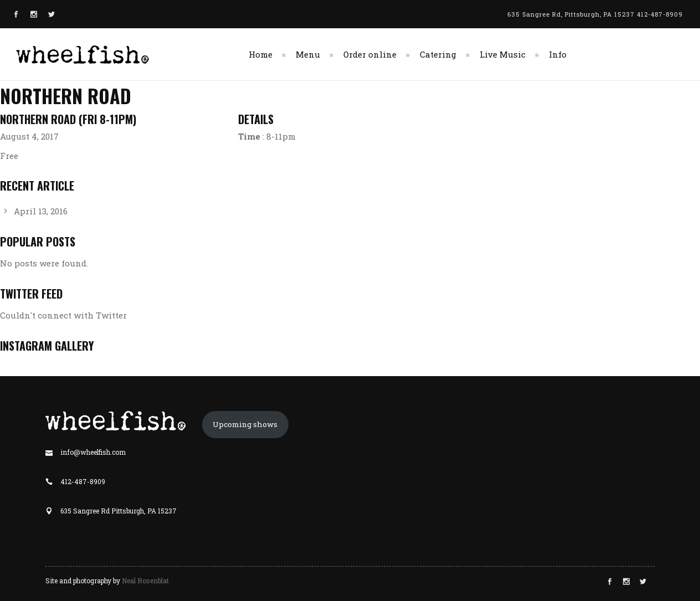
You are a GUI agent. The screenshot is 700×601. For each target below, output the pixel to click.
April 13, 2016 (41, 211)
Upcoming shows (245, 424)
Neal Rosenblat (145, 581)
